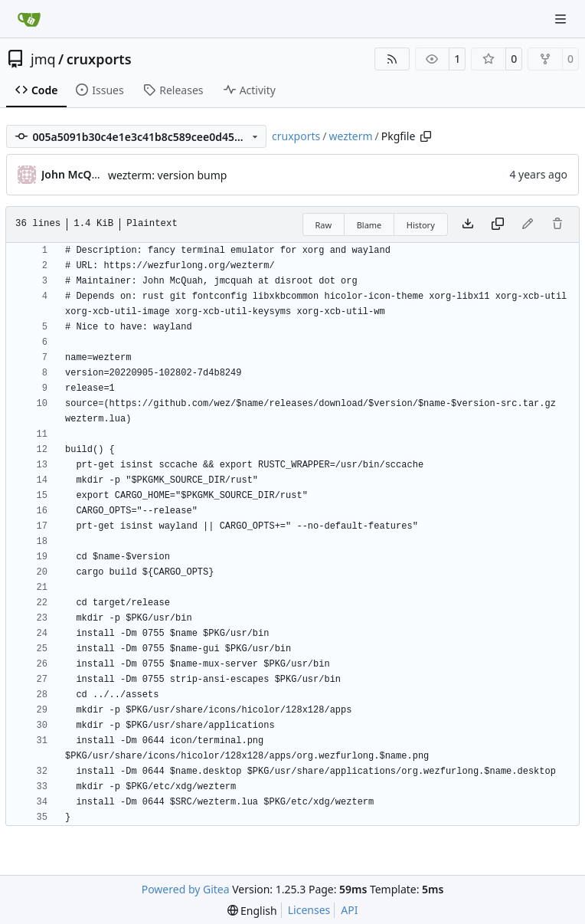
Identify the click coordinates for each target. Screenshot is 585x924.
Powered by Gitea (186, 889)
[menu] (252, 911)
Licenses (309, 910)
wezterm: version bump (167, 175)
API (349, 910)
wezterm (350, 136)
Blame (369, 225)
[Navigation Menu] (562, 19)
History (421, 225)
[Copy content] (498, 224)
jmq (43, 59)
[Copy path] (426, 136)
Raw (324, 225)
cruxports (99, 59)
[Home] (29, 19)
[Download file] (468, 224)
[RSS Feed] (392, 59)
